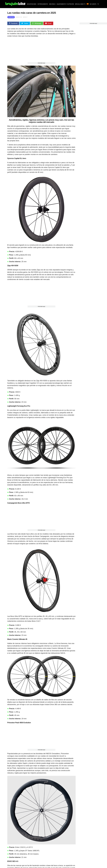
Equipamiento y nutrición (65, 4)
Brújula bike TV (80, 4)
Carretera (11, 17)
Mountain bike (32, 4)
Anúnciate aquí (41, 63)
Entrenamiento (43, 4)
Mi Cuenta (93, 4)
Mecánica (52, 4)
